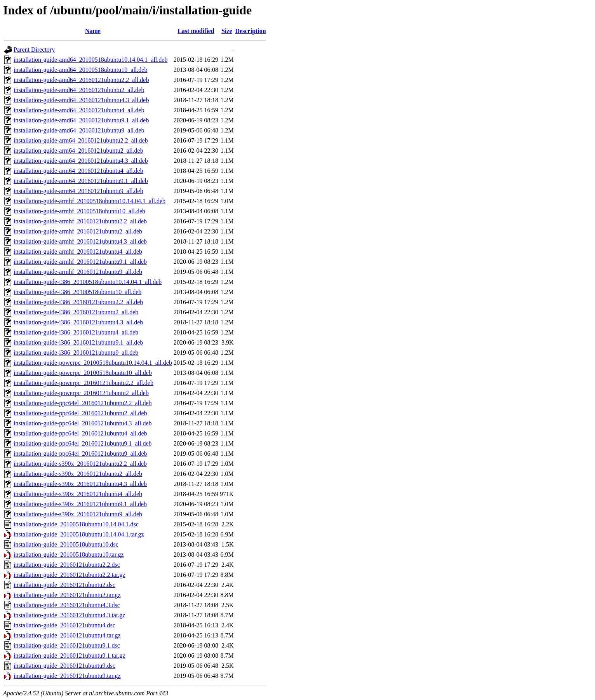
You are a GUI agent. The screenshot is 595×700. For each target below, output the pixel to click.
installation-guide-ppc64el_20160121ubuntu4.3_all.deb (83, 423)
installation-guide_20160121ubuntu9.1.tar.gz (70, 656)
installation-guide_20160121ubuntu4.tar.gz (67, 635)
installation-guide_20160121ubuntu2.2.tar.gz (70, 575)
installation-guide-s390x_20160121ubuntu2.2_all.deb (80, 464)
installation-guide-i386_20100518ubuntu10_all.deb (77, 292)
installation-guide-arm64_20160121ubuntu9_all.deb (78, 191)
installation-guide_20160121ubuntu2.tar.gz (67, 595)
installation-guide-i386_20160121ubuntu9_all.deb (76, 353)
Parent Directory (34, 50)
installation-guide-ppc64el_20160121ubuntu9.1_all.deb (83, 443)
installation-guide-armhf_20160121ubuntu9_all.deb (78, 272)
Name (93, 31)
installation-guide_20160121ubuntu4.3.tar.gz (70, 615)
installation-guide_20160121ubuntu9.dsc (64, 666)
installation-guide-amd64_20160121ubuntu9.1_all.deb (81, 120)
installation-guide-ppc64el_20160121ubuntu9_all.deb (80, 454)
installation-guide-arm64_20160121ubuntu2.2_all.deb (81, 140)
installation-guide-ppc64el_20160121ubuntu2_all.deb (80, 413)
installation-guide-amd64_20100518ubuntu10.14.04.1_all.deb (90, 60)
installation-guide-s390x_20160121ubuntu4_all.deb (78, 494)
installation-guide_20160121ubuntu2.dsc (64, 585)
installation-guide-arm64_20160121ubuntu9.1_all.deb (81, 181)
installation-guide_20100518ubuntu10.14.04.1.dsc (76, 524)
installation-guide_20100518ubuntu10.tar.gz (69, 555)
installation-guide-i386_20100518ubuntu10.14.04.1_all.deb (88, 282)
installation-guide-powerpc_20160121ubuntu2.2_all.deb (84, 383)
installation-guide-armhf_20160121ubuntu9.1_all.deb (80, 262)
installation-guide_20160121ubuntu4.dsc (64, 625)
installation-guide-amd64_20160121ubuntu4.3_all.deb (81, 100)
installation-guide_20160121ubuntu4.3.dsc (67, 605)
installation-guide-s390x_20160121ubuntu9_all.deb (78, 514)
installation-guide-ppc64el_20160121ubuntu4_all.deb (80, 433)
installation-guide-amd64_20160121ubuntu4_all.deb (79, 110)
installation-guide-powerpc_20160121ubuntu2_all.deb (81, 393)
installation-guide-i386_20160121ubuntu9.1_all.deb (78, 342)
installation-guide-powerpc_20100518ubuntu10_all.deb (83, 373)
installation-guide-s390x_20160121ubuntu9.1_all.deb (80, 504)
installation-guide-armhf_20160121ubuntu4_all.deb (78, 252)
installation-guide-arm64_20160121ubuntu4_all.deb (78, 171)
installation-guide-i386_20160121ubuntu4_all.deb (76, 332)
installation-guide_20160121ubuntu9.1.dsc (67, 645)
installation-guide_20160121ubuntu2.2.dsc (67, 565)
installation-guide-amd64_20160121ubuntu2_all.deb (79, 90)
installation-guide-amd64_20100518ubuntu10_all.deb (80, 70)
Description (251, 31)
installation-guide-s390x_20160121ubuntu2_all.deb (78, 474)
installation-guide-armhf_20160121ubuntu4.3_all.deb (80, 241)
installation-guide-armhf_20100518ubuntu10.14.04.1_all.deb (90, 201)
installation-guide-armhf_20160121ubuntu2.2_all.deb (80, 221)
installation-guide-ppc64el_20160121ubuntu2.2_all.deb (83, 403)
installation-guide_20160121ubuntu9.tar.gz (67, 676)
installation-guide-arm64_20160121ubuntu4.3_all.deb (81, 161)
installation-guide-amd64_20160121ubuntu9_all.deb (79, 130)
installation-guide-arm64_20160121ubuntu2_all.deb (78, 151)
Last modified (196, 31)
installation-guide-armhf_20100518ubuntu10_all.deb (79, 211)
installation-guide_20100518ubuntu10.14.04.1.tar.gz (79, 534)
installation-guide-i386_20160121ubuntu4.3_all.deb (78, 322)
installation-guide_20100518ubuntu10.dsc (66, 544)
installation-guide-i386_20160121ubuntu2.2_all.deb (78, 302)
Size (227, 31)
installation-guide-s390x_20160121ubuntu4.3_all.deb (80, 484)
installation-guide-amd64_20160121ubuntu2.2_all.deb (81, 80)
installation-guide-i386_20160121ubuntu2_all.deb (76, 312)
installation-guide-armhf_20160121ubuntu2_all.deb (78, 231)
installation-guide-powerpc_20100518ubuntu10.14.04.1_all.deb (93, 363)
